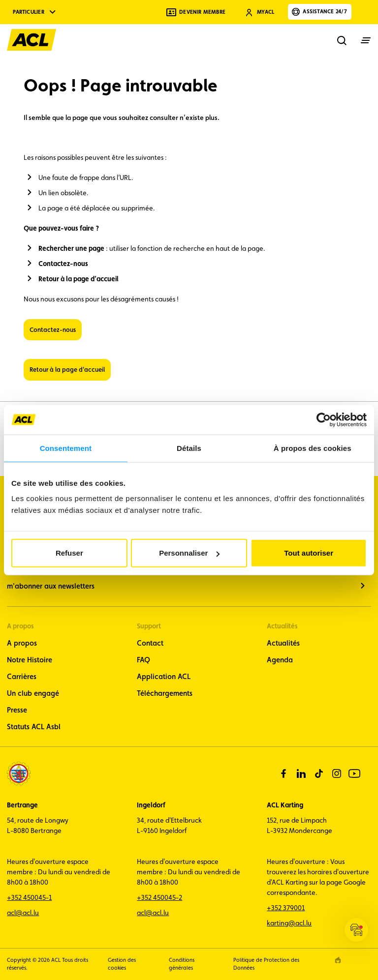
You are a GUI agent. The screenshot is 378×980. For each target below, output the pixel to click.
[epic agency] (338, 960)
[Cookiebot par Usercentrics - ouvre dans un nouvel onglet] (324, 419)
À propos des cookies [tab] (313, 448)
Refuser (69, 553)
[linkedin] (301, 773)
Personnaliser (189, 553)
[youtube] (354, 773)
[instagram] (337, 773)
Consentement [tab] (66, 448)
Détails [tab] (189, 448)
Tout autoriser (309, 553)
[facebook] (283, 773)
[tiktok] (319, 773)
